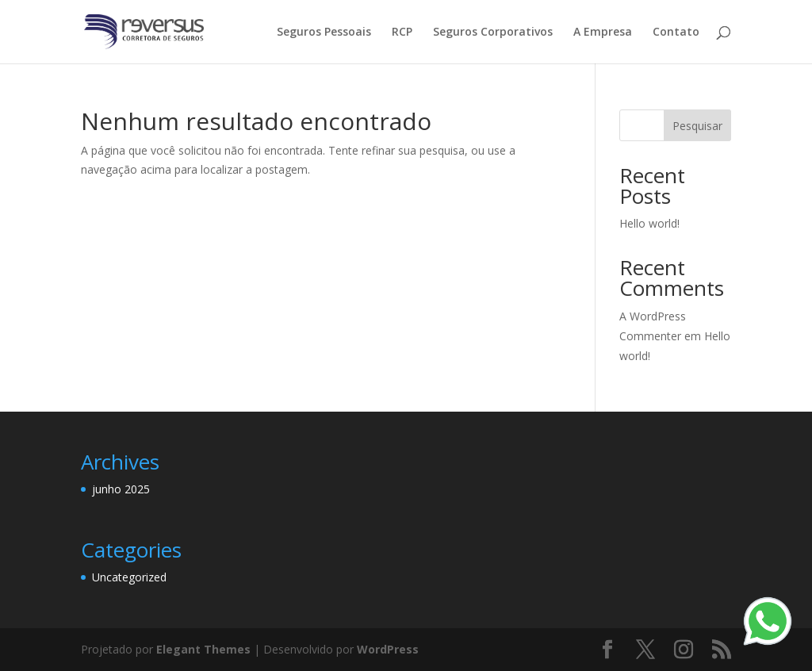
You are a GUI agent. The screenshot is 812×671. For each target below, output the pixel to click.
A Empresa (603, 33)
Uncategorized (129, 577)
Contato (676, 33)
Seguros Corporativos (493, 33)
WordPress (388, 649)
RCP (402, 33)
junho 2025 (121, 489)
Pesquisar (697, 126)
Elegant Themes (203, 649)
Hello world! (649, 223)
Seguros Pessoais (324, 33)
